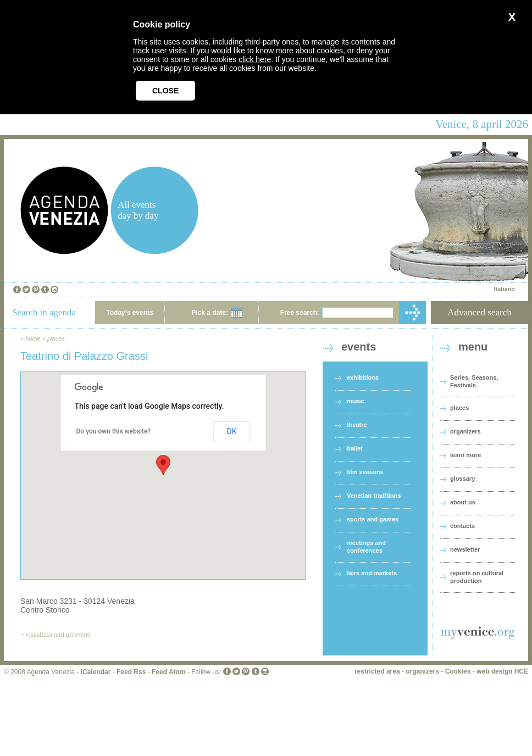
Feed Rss (131, 672)
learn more (465, 455)
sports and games (373, 519)
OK (231, 431)
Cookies (458, 671)
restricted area (377, 671)
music (356, 401)
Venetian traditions (374, 496)
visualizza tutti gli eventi (58, 635)
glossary (462, 479)
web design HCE (502, 671)
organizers (465, 431)
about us (463, 502)
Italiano (504, 289)
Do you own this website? (114, 431)
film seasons (365, 472)
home (33, 338)
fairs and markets (372, 573)
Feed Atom (169, 672)
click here (255, 59)
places (56, 338)
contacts (462, 526)
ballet (355, 448)
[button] (163, 465)
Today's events (129, 313)
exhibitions (363, 377)
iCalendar (96, 672)
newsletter (465, 549)
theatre (357, 425)
